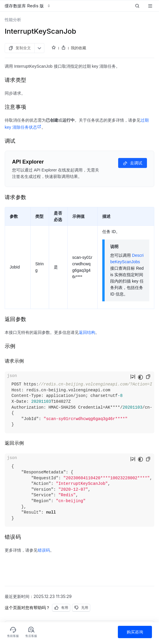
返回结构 (87, 332)
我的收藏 (78, 48)
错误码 (44, 550)
